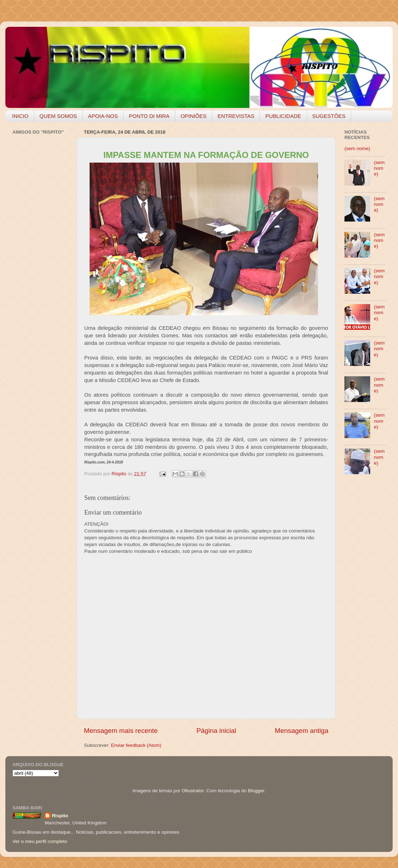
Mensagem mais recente (121, 731)
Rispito (60, 816)
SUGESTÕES (329, 116)
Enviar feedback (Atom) (136, 745)
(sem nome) (357, 148)
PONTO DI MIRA (149, 116)
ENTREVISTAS (236, 116)
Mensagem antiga (302, 731)
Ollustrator (193, 791)
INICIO (20, 116)
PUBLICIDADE (283, 116)
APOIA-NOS (103, 116)
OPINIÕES (194, 116)
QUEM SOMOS (58, 116)
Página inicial (216, 731)
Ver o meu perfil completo (40, 841)
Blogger (256, 791)
